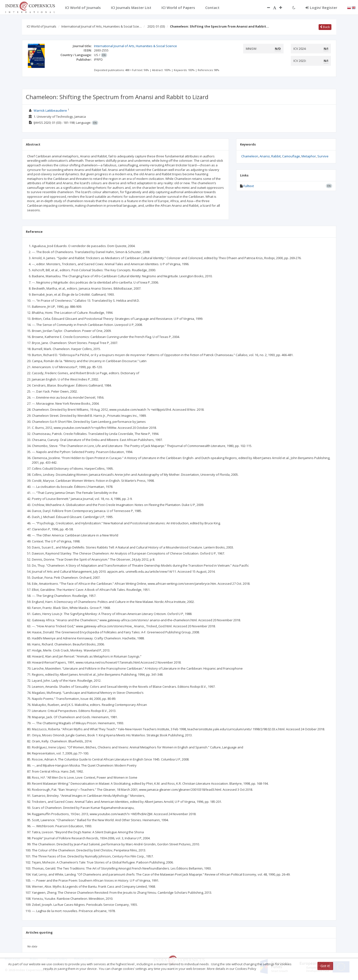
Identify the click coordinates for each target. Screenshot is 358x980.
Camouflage (291, 156)
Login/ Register (321, 7)
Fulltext (249, 186)
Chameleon (250, 156)
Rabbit (276, 156)
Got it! (325, 966)
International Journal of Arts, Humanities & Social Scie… (102, 26)
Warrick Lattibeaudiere (50, 110)
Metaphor (309, 156)
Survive (323, 156)
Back (325, 27)
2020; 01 (156, 26)
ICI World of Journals (42, 26)
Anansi (265, 156)
